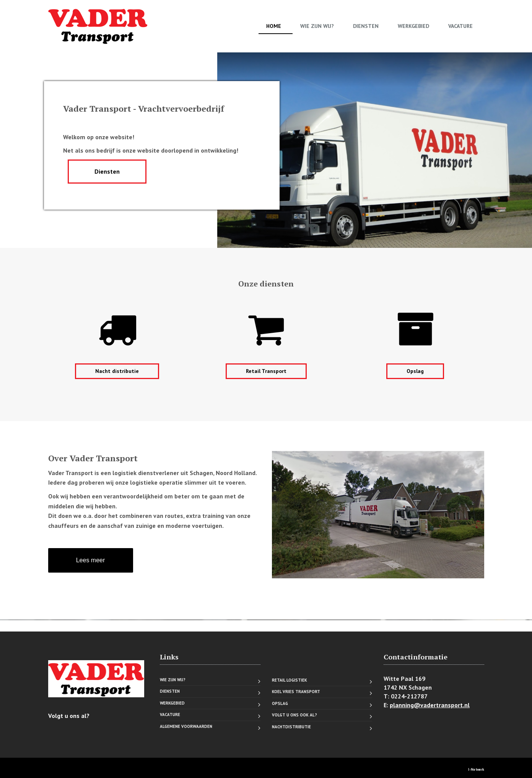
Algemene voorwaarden (186, 726)
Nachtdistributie (291, 727)
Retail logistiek (290, 680)
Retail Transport (266, 371)
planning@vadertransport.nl (430, 705)
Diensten (366, 26)
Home (274, 26)
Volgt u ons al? (69, 716)
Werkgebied (413, 26)
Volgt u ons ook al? (294, 715)
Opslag (415, 371)
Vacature (460, 26)
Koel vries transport (296, 692)
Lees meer (91, 560)
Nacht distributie (117, 371)
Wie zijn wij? (317, 26)
